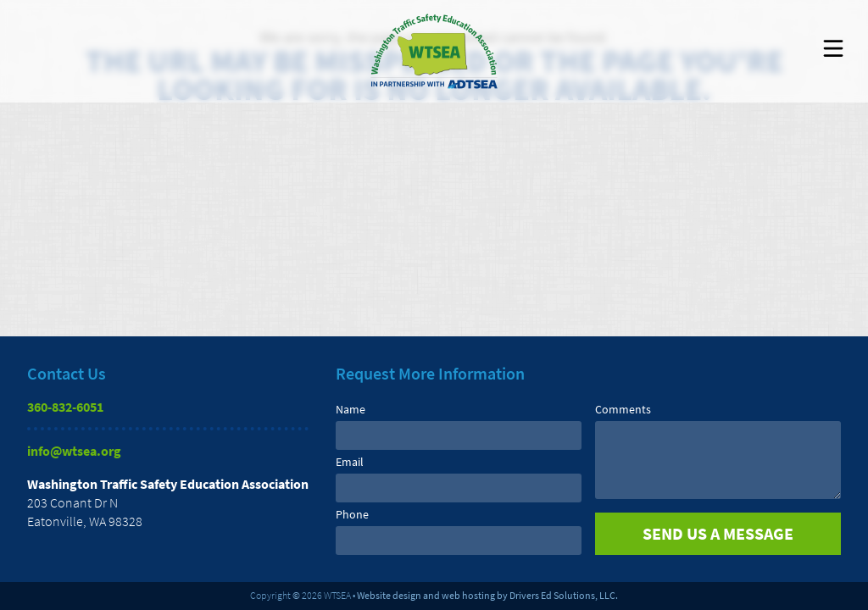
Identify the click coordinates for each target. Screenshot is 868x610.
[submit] (718, 534)
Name (351, 409)
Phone (352, 514)
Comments (623, 409)
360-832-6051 (65, 407)
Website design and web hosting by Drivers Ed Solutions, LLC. (487, 595)
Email (350, 462)
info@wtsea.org (74, 451)
